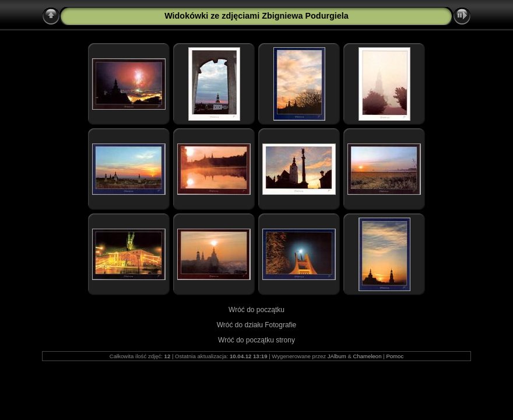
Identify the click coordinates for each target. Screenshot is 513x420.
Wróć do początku (256, 310)
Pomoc (395, 356)
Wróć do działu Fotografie (257, 325)
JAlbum (337, 356)
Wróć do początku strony (256, 340)
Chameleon (367, 356)
